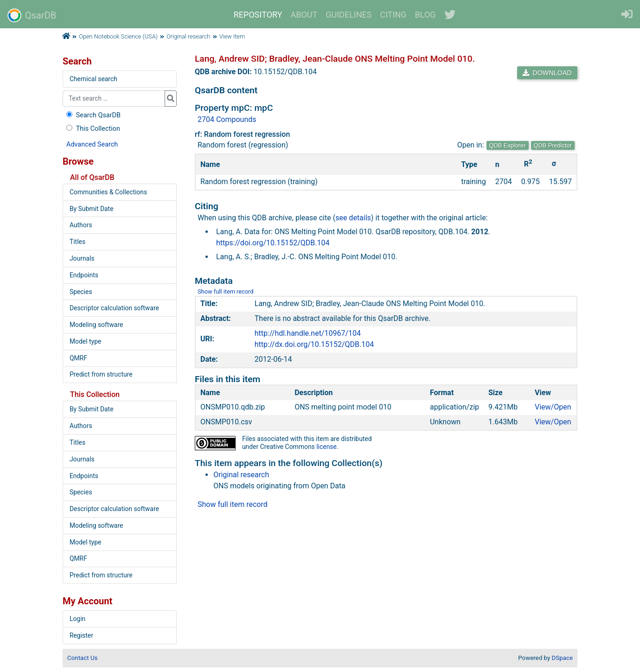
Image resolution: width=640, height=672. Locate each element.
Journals (82, 258)
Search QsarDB (93, 115)
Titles (77, 242)
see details (353, 218)
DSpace (562, 658)
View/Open (553, 407)
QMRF (78, 358)
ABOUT (304, 15)
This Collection (92, 129)
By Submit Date (92, 209)
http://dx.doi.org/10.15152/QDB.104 (314, 344)
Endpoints (84, 275)
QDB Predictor (553, 145)
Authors (81, 225)
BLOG (426, 15)
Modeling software (96, 325)
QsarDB (32, 15)
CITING (394, 15)
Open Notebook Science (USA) (118, 36)
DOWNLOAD (547, 73)
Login (77, 619)
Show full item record (226, 291)
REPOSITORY (258, 15)
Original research (188, 36)
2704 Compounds (227, 119)
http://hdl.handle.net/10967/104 (308, 333)
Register (81, 635)
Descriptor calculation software (114, 308)
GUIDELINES (349, 15)
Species (81, 292)
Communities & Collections (108, 192)
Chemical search (93, 79)
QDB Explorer (508, 145)
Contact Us (82, 658)
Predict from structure (101, 374)
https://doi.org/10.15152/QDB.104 (273, 243)
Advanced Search (92, 144)
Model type (85, 341)
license (326, 447)
